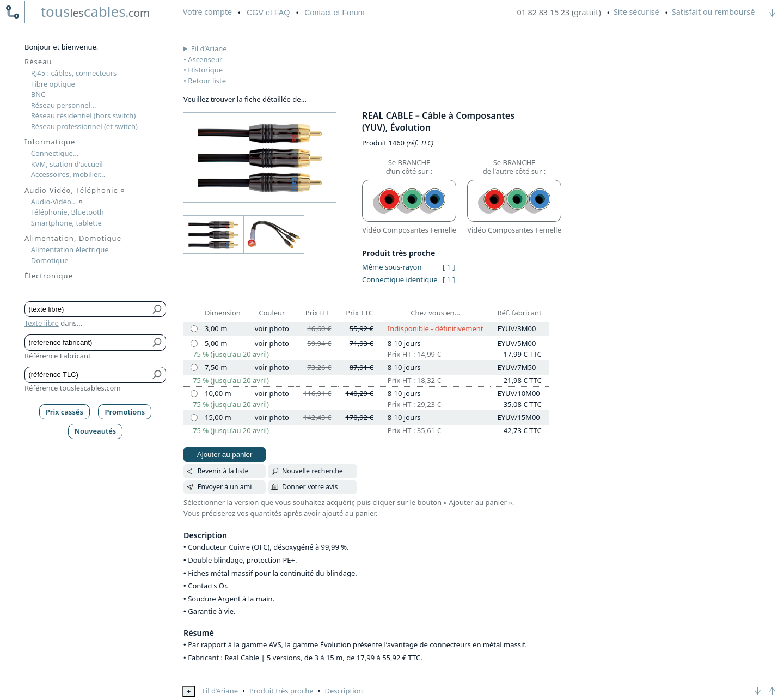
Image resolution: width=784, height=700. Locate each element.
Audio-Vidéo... (57, 202)
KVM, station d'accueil (67, 164)
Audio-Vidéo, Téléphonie (75, 190)
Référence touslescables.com (73, 388)
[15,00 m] (194, 418)
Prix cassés (65, 412)
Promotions (125, 412)
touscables (96, 11)
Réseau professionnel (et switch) (84, 126)
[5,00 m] (194, 343)
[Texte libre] (87, 309)
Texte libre (42, 323)
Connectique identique (400, 279)
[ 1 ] (449, 267)
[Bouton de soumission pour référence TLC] (158, 375)
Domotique (50, 260)
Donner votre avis (310, 487)
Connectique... (55, 153)
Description (344, 691)
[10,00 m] (194, 394)
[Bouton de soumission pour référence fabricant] (158, 343)
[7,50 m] (194, 367)
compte (207, 12)
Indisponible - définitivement (436, 328)
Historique (205, 70)
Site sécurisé (636, 12)
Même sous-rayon (392, 267)
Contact (334, 13)
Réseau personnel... (64, 105)
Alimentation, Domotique (73, 238)
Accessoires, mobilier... (68, 174)
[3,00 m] (194, 329)
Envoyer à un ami (225, 487)
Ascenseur (205, 59)
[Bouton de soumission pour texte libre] (158, 309)
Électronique (49, 276)
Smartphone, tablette (66, 223)
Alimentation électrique (70, 249)
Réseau (38, 62)
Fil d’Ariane (209, 48)
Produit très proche (281, 691)
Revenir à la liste (223, 471)
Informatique (50, 142)
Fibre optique (53, 84)
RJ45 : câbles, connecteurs (74, 73)
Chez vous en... (435, 313)
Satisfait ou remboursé (713, 12)
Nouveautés (96, 431)
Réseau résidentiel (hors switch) (84, 115)
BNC (38, 94)
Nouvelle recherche (313, 471)
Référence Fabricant (58, 356)
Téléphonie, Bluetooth (68, 212)
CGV (268, 13)
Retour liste (207, 81)
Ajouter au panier (225, 455)
